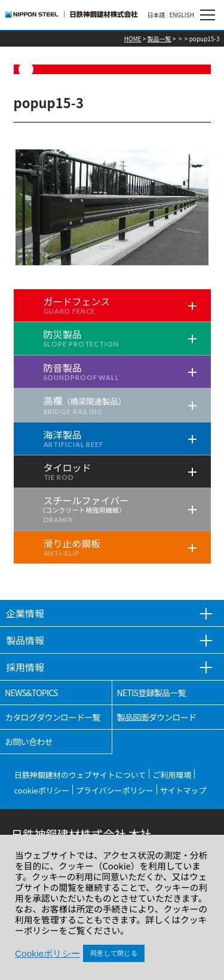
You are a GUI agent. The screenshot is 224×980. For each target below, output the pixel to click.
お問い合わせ (29, 742)
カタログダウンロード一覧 (53, 717)
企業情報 (25, 613)
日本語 (156, 15)
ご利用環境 (172, 775)
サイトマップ (183, 790)
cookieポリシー (42, 790)
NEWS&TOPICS (31, 693)
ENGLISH (182, 15)
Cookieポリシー (47, 953)
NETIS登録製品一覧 (152, 693)
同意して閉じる (114, 953)
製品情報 (25, 640)
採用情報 (25, 667)
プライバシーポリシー (115, 790)
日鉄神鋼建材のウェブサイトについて (80, 775)
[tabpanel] (112, 207)
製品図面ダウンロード (157, 717)
